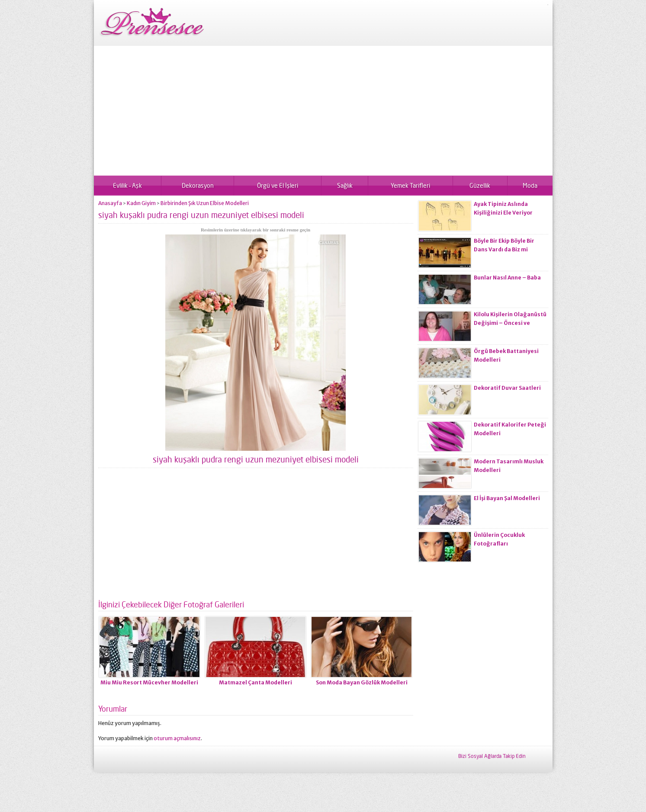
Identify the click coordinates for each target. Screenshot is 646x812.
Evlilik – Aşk (127, 185)
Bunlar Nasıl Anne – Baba (507, 278)
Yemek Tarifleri (410, 185)
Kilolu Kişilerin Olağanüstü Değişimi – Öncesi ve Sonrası (510, 323)
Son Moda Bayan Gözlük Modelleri (362, 682)
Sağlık (345, 185)
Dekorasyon (198, 185)
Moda (530, 185)
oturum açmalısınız (177, 738)
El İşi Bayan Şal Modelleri (507, 498)
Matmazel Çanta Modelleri (256, 682)
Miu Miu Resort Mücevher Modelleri (149, 682)
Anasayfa (110, 203)
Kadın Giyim (141, 203)
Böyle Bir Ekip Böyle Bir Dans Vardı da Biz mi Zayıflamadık (504, 249)
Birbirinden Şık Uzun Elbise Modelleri (205, 203)
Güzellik (480, 185)
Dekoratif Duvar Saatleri (507, 388)
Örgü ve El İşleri (278, 185)
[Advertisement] (323, 111)
